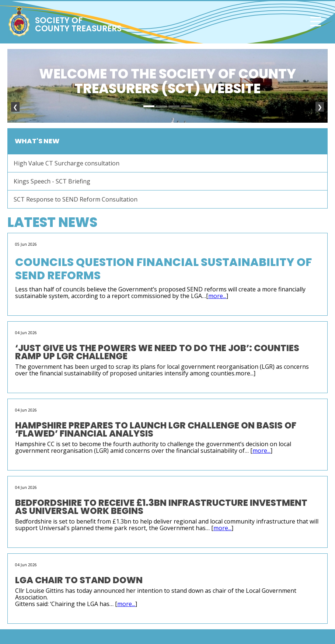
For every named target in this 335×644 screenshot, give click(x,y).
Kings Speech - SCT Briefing (52, 181)
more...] (245, 373)
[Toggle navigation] (316, 22)
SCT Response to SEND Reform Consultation (76, 199)
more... (217, 296)
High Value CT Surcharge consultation (67, 163)
